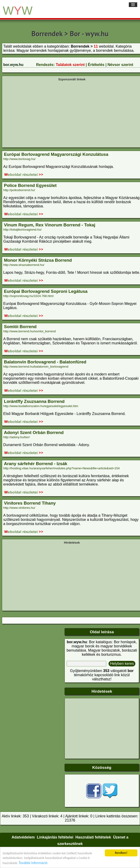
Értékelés (96, 65)
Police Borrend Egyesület (30, 185)
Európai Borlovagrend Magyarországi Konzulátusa (56, 154)
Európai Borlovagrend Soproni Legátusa (46, 291)
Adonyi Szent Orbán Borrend (34, 432)
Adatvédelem (23, 837)
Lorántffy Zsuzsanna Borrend (34, 401)
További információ (33, 863)
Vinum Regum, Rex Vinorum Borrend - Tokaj (50, 225)
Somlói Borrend (20, 327)
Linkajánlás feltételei (55, 837)
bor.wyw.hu (13, 65)
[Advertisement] (72, 114)
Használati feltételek (93, 837)
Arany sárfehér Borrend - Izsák (36, 464)
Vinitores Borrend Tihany (30, 503)
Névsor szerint (120, 65)
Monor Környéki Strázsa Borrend (38, 260)
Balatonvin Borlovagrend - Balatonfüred (45, 362)
